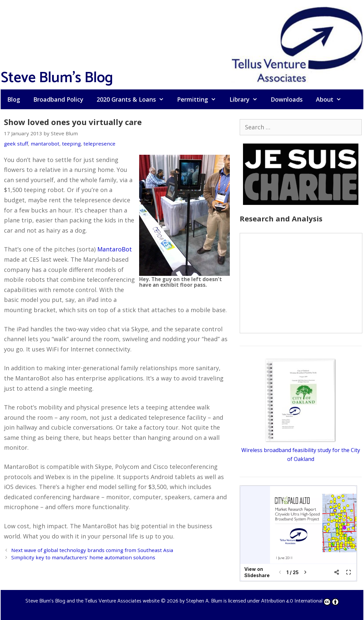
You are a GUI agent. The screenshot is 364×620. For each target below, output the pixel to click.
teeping (71, 144)
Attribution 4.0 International (300, 601)
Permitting (200, 99)
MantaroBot (115, 249)
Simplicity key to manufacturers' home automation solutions (83, 557)
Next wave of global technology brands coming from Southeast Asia (92, 550)
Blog (14, 99)
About (332, 99)
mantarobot (45, 144)
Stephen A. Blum (204, 601)
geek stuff (16, 144)
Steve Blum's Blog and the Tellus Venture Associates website (92, 601)
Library (247, 99)
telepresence (99, 144)
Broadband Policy (58, 99)
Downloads (287, 99)
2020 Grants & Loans (134, 99)
